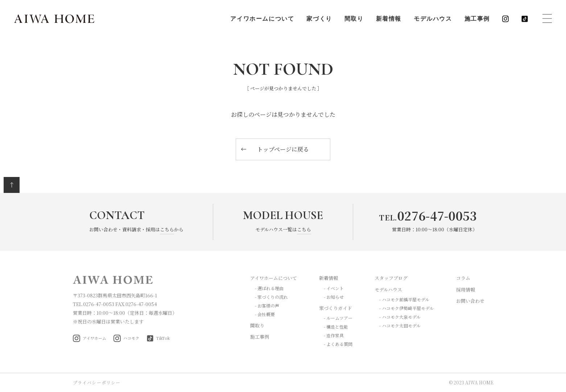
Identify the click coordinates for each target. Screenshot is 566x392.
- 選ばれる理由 (269, 288)
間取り (354, 19)
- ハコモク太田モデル (400, 325)
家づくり (319, 19)
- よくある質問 (338, 344)
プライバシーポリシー (97, 382)
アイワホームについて (262, 19)
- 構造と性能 (336, 327)
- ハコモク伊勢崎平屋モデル (406, 308)
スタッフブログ (391, 278)
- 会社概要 (265, 314)
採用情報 (466, 290)
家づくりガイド (336, 308)
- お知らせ (334, 297)
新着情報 (388, 19)
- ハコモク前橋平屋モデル (404, 299)
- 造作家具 (334, 335)
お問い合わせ (470, 301)
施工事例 (477, 19)
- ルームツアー (338, 318)
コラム (463, 278)
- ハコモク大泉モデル (400, 317)
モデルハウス (433, 19)
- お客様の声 (267, 306)
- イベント (334, 288)
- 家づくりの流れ (271, 297)
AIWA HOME (55, 19)
